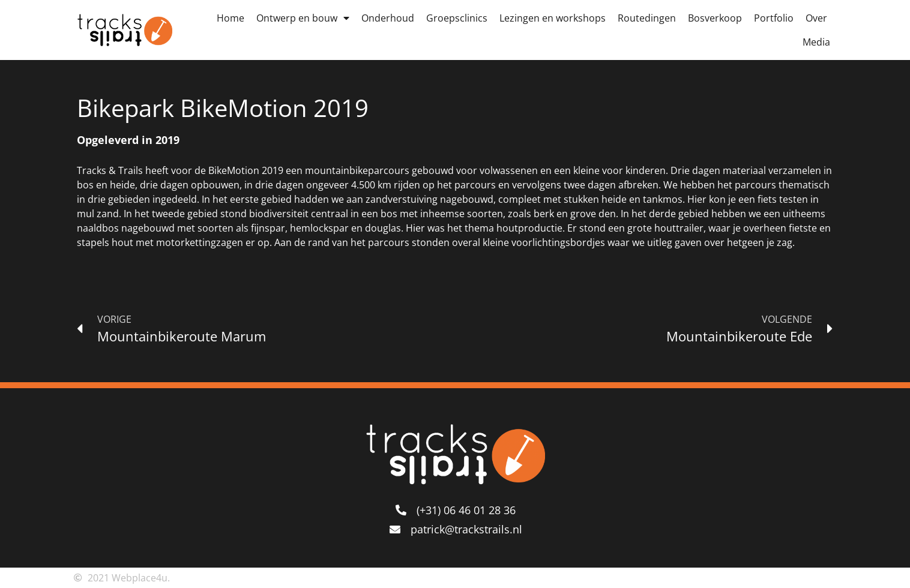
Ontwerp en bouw (303, 18)
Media (816, 42)
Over (816, 18)
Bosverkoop (715, 18)
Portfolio (774, 18)
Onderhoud (388, 18)
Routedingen (647, 18)
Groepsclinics (457, 18)
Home (231, 18)
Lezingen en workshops (553, 18)
